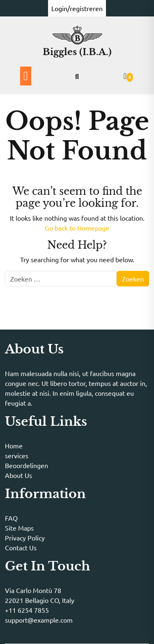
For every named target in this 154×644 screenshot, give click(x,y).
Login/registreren (77, 8)
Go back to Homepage (77, 228)
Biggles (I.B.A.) (77, 52)
